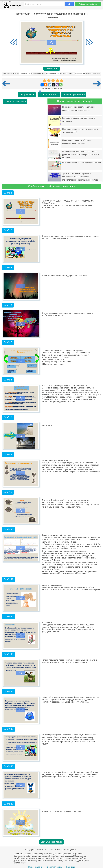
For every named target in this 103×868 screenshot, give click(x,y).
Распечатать (52, 69)
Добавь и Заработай (88, 4)
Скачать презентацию (15, 102)
